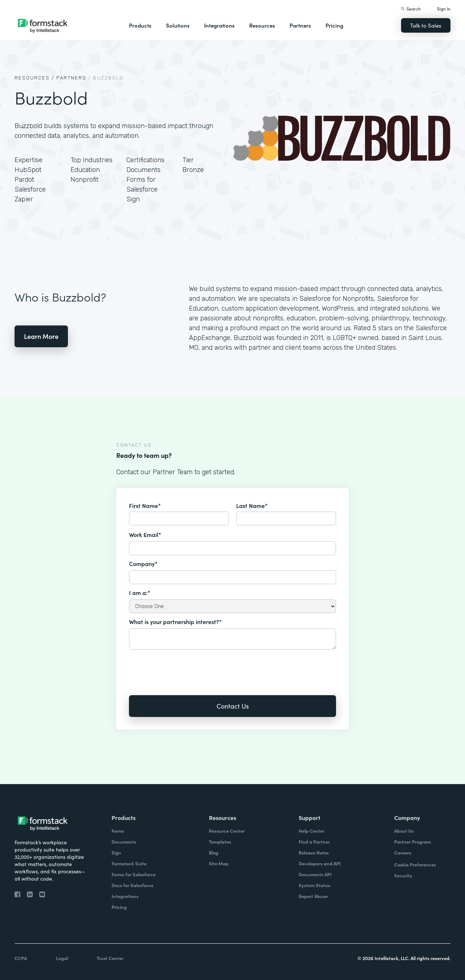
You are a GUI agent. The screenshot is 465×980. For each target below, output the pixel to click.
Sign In (444, 9)
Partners (300, 25)
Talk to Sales (426, 25)
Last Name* (252, 505)
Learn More (41, 336)
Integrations (219, 25)
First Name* (145, 505)
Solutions (178, 25)
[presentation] (184, 667)
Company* (143, 563)
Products (140, 25)
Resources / (35, 78)
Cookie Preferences (415, 864)
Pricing (334, 25)
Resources (262, 25)
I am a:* (140, 592)
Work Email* (145, 534)
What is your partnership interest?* (175, 622)
